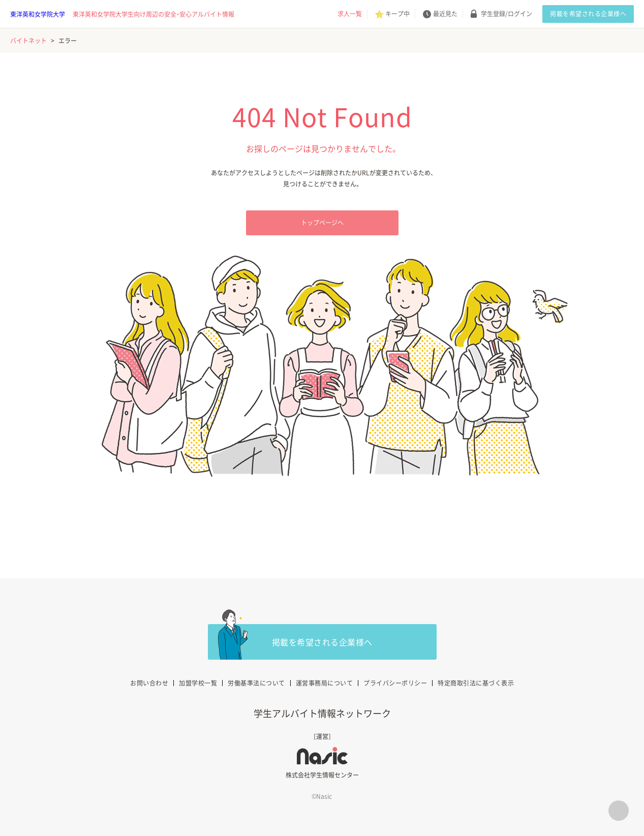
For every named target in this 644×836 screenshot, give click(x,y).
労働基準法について (256, 683)
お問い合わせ (149, 683)
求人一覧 (350, 14)
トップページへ (322, 223)
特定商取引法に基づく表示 (476, 683)
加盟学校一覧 (198, 683)
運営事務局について (325, 683)
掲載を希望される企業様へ (588, 14)
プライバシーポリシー (395, 683)
